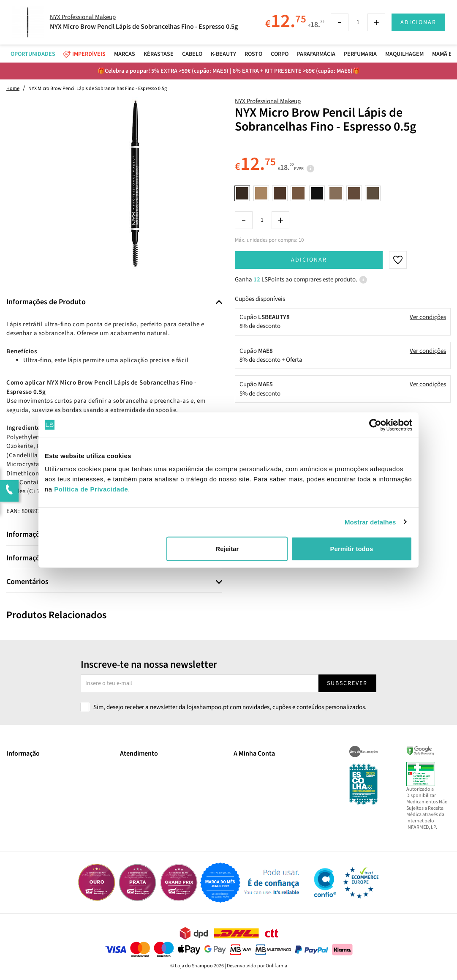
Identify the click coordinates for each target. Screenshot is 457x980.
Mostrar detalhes (370, 522)
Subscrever (347, 683)
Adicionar (309, 260)
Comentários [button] (27, 582)
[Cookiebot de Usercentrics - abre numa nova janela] (375, 425)
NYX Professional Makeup (268, 101)
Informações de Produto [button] (46, 302)
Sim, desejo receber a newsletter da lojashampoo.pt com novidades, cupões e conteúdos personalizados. (230, 707)
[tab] (114, 302)
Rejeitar (227, 549)
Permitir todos (352, 549)
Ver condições (428, 317)
